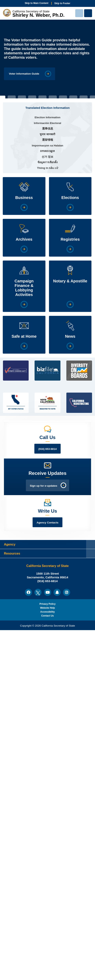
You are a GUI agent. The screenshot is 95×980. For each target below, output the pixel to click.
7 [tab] (63, 97)
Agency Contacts (47, 523)
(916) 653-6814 (47, 449)
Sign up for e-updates (44, 486)
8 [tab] (73, 97)
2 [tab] (12, 97)
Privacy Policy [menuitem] (47, 604)
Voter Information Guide (24, 74)
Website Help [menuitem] (47, 608)
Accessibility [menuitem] (47, 612)
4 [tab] (32, 97)
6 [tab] (53, 97)
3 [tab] (22, 97)
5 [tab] (42, 97)
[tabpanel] (47, 59)
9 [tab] (84, 97)
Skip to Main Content (36, 3)
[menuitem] (28, 592)
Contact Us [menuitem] (47, 616)
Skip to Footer (62, 3)
